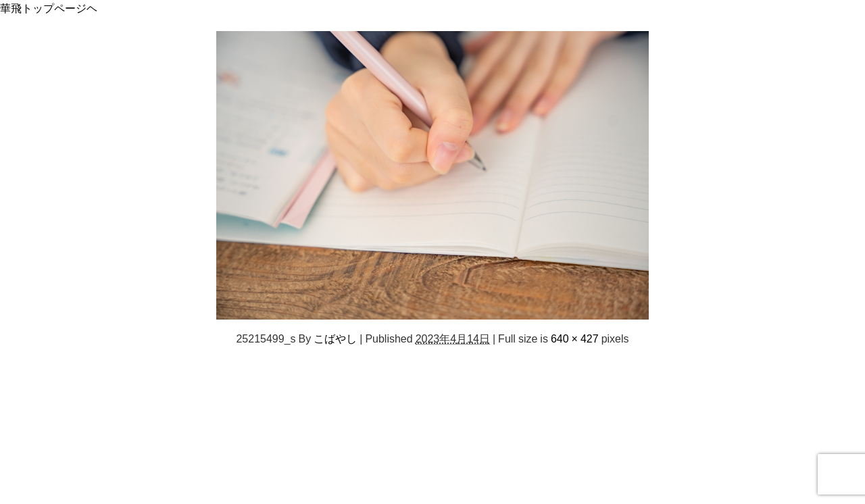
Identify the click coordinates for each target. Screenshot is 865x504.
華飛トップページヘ (49, 8)
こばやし (335, 338)
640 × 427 (575, 338)
